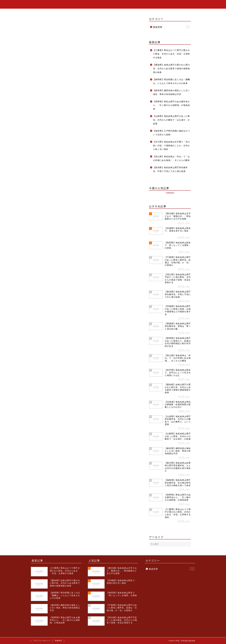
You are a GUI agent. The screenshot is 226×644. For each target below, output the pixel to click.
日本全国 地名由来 (44, 4)
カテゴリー (181, 4)
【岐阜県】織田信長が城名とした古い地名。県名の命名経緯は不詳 (171, 92)
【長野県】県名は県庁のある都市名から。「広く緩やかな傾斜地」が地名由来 (171, 105)
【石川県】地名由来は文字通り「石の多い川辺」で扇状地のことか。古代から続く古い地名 (171, 146)
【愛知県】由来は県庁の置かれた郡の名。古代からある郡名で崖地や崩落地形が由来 (171, 69)
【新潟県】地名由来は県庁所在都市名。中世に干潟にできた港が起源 (170, 169)
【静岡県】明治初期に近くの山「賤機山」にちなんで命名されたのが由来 (171, 81)
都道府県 (35, 27)
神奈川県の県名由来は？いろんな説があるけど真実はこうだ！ (65, 66)
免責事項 (58, 641)
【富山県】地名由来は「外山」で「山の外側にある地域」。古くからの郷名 (171, 158)
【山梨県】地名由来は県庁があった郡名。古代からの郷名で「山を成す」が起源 (171, 120)
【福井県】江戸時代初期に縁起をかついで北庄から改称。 (171, 133)
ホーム (164, 4)
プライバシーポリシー (42, 641)
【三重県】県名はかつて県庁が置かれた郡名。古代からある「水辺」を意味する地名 (171, 54)
